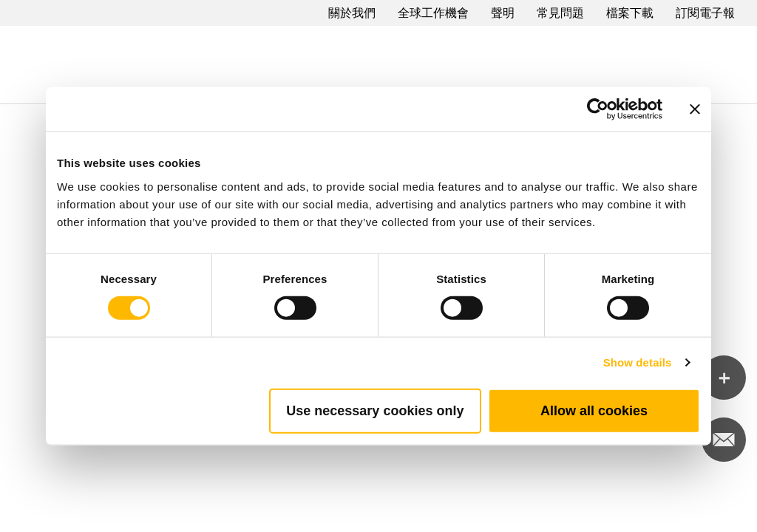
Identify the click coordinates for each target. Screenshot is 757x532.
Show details (638, 362)
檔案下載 (630, 13)
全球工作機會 (433, 13)
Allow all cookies (594, 410)
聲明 (503, 13)
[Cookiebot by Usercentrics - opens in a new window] (598, 109)
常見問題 (560, 13)
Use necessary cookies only (375, 410)
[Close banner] (695, 109)
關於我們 (352, 13)
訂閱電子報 (705, 13)
